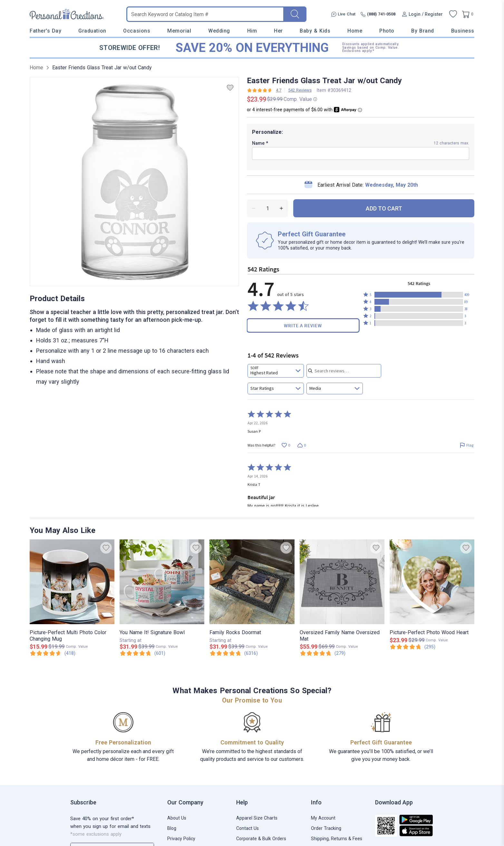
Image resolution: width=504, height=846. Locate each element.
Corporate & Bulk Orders (261, 839)
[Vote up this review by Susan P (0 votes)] (286, 445)
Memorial (179, 31)
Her (278, 31)
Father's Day (45, 31)
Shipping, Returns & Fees (337, 839)
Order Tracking (326, 828)
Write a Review (303, 325)
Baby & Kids (315, 31)
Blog (172, 828)
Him (252, 31)
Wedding (219, 31)
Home (355, 31)
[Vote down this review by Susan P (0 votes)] (301, 445)
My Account (323, 818)
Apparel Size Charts (257, 818)
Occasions (137, 31)
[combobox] (276, 371)
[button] (419, 295)
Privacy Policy (181, 839)
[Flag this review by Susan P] (466, 445)
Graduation (92, 31)
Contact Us (247, 828)
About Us (177, 818)
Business (463, 31)
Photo (387, 31)
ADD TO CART (384, 208)
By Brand (422, 31)
